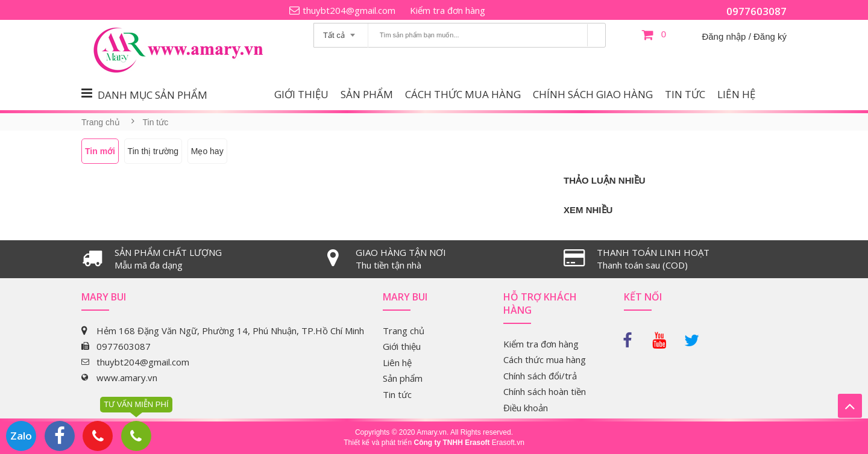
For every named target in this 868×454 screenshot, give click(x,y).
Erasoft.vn (508, 443)
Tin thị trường (153, 151)
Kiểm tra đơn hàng (448, 10)
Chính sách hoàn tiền (545, 391)
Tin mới (100, 151)
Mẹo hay (207, 151)
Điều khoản (526, 408)
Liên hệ (736, 94)
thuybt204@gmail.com (349, 10)
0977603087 (756, 11)
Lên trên (850, 406)
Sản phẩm (367, 94)
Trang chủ (101, 122)
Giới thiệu (301, 94)
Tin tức (685, 94)
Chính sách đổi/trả (540, 376)
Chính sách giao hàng (593, 94)
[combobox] (341, 31)
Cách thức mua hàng (463, 94)
